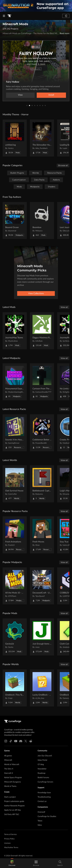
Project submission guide (14, 801)
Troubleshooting (44, 797)
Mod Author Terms (11, 848)
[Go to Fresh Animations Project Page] (15, 535)
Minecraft (8, 760)
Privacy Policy (9, 839)
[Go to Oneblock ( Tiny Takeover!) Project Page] (15, 688)
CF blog (41, 764)
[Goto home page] (9, 16)
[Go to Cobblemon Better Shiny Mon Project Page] (42, 433)
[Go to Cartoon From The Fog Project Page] (42, 382)
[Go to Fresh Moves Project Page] (42, 535)
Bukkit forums (43, 778)
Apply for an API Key (13, 810)
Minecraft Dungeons (13, 782)
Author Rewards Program (14, 806)
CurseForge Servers (45, 782)
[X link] (26, 741)
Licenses (7, 843)
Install (51, 95)
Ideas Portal (42, 760)
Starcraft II (9, 773)
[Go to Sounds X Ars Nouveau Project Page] (15, 433)
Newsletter (42, 769)
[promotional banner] (36, 6)
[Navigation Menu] (4, 16)
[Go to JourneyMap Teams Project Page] (15, 331)
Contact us (42, 801)
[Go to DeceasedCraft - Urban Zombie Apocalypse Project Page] (42, 586)
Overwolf (41, 812)
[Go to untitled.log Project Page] (15, 138)
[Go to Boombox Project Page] (42, 221)
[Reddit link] (31, 741)
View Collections (36, 293)
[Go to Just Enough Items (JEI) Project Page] (42, 637)
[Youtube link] (16, 741)
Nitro (40, 825)
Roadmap (42, 773)
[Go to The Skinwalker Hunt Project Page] (42, 138)
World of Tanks (10, 786)
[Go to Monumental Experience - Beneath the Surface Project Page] (15, 382)
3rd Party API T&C (12, 814)
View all (64, 307)
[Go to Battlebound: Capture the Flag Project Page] (42, 484)
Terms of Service (10, 834)
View (20, 95)
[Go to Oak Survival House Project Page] (15, 484)
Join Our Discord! (45, 756)
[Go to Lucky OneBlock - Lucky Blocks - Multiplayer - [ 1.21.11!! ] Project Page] (42, 688)
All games (8, 756)
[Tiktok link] (11, 741)
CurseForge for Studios (47, 816)
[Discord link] (21, 741)
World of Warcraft (12, 764)
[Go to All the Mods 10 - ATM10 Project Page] (15, 586)
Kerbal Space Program (13, 778)
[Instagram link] (6, 741)
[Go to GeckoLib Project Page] (15, 637)
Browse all (63, 166)
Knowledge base (44, 793)
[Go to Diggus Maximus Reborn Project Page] (42, 331)
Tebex (40, 821)
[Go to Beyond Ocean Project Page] (15, 221)
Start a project (10, 797)
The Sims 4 (9, 769)
